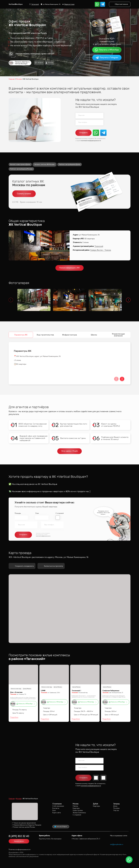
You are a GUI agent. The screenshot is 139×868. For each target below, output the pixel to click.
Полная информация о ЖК (69, 268)
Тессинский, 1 (76, 691)
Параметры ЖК (21, 335)
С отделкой (60, 513)
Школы (94, 335)
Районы (75, 806)
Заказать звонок (19, 841)
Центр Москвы (27, 689)
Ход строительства (45, 335)
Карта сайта (57, 813)
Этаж (37, 513)
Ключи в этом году (16, 689)
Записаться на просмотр (51, 566)
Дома (115, 806)
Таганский (34, 4)
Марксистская (68, 4)
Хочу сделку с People (69, 451)
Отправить (83, 133)
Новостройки (78, 811)
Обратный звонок (120, 4)
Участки (116, 811)
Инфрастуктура (70, 335)
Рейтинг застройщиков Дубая (70, 164)
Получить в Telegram (107, 58)
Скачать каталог (24, 194)
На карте (39, 63)
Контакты (56, 808)
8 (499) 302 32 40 (19, 836)
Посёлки (116, 808)
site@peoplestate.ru (117, 845)
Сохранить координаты (22, 566)
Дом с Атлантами (16, 692)
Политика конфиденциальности (20, 850)
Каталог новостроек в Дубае (20, 164)
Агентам (49, 63)
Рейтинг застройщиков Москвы (21, 169)
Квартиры (76, 808)
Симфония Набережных (111, 691)
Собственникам (58, 806)
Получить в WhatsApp (107, 50)
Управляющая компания (118, 335)
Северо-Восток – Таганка (101, 250)
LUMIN (43, 691)
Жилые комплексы (79, 813)
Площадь (18, 513)
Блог (54, 811)
